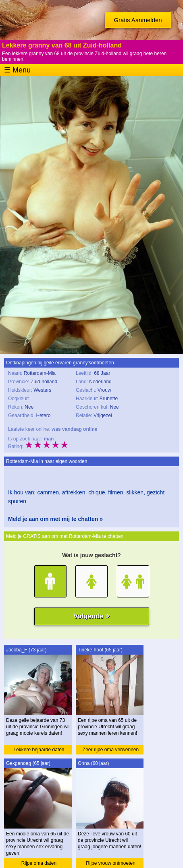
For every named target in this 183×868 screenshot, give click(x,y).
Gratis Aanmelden (138, 20)
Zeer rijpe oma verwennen (111, 750)
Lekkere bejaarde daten (39, 750)
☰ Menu (17, 70)
